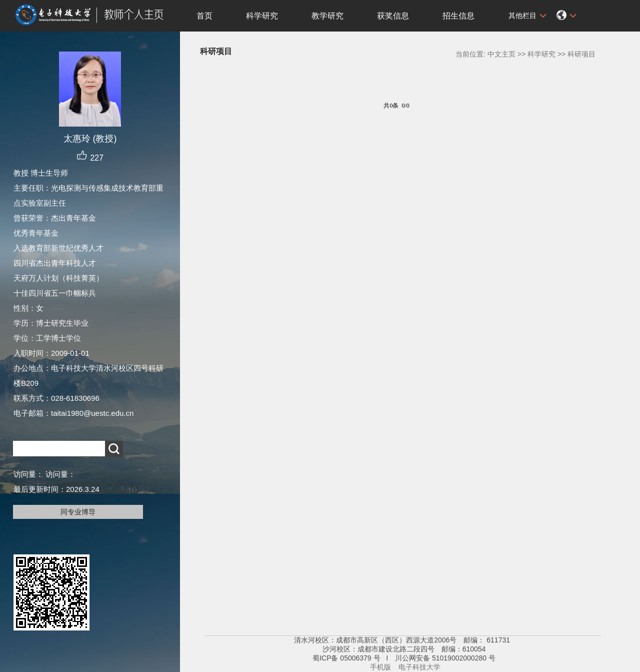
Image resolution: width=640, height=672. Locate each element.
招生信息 (458, 16)
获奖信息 (393, 16)
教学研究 (327, 16)
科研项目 (581, 54)
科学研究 (262, 16)
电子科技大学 (419, 667)
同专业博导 (78, 512)
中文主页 (501, 54)
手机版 (380, 667)
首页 (204, 16)
